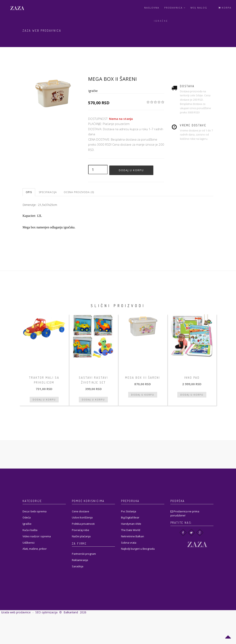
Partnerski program (84, 554)
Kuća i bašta (30, 530)
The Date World (131, 530)
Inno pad (192, 378)
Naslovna (152, 8)
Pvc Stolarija (129, 511)
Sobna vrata (129, 543)
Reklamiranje (80, 560)
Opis (29, 192)
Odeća (27, 517)
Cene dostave (81, 511)
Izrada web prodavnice (16, 612)
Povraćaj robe (81, 530)
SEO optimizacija (46, 612)
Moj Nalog (199, 8)
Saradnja (78, 566)
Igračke (161, 21)
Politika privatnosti (83, 524)
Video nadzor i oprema (37, 536)
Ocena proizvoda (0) (79, 192)
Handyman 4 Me (131, 524)
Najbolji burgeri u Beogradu (138, 549)
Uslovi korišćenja (82, 517)
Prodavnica (175, 8)
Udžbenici (29, 543)
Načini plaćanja (81, 536)
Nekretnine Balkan (133, 536)
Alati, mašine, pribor (35, 549)
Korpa (225, 8)
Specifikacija (48, 192)
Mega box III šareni (143, 378)
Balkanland (71, 612)
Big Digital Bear (130, 517)
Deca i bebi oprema (35, 511)
